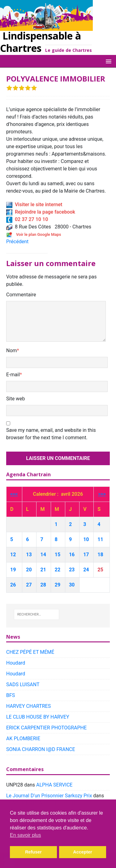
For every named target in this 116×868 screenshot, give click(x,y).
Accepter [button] (83, 852)
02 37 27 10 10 (27, 219)
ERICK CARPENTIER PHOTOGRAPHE (46, 728)
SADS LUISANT (23, 684)
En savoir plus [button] (26, 835)
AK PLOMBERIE (23, 739)
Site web (16, 399)
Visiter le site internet (34, 204)
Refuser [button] (33, 852)
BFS (11, 695)
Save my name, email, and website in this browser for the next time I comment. (51, 434)
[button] (107, 61)
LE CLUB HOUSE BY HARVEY (38, 717)
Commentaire (21, 295)
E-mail (13, 375)
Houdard (16, 663)
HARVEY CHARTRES (28, 706)
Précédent (17, 242)
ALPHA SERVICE (54, 785)
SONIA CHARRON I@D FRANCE (41, 749)
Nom (12, 351)
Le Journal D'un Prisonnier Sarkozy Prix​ (49, 796)
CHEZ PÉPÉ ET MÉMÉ (30, 652)
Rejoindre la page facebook (41, 212)
